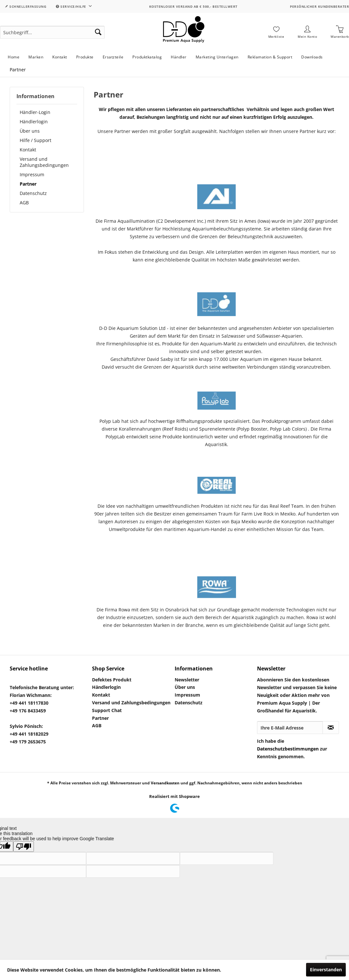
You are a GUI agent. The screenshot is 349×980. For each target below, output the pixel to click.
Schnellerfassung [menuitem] (26, 6)
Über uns (30, 131)
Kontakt (28, 150)
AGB (24, 203)
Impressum (32, 174)
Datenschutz (33, 193)
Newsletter (187, 680)
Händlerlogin (34, 122)
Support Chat (107, 710)
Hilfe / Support (36, 140)
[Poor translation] (24, 847)
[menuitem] (52, 32)
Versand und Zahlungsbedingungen (44, 162)
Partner (28, 184)
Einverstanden (326, 970)
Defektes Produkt (112, 680)
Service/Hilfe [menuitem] (72, 6)
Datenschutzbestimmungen (288, 749)
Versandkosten (165, 783)
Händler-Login (35, 112)
